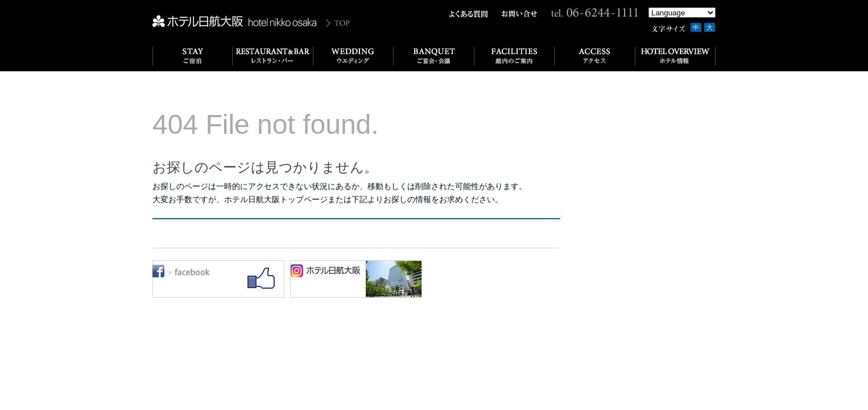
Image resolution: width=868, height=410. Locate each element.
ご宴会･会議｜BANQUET (434, 56)
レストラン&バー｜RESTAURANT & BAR (273, 56)
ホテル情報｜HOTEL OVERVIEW (675, 56)
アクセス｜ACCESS (595, 56)
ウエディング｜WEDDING (354, 56)
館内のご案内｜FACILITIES (514, 56)
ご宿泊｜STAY (193, 56)
